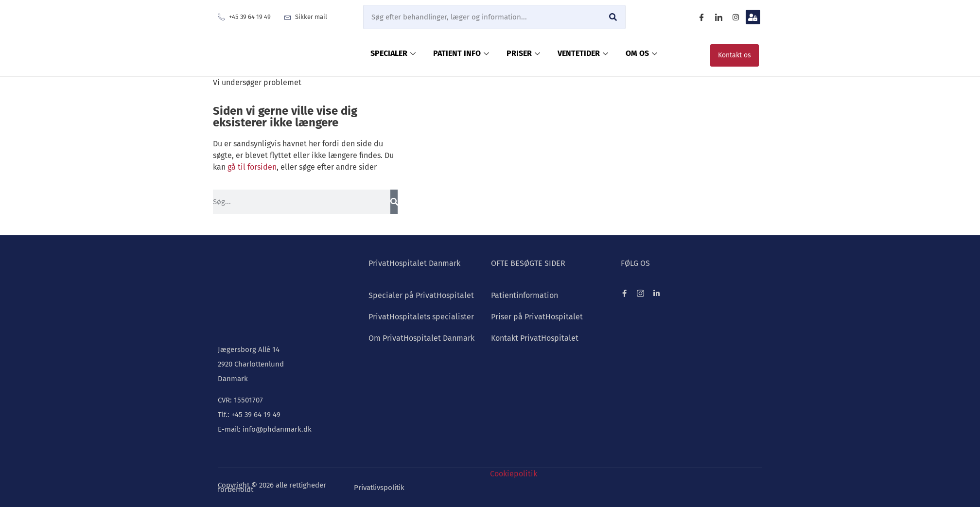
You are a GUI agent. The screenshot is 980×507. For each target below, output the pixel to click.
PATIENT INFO (461, 53)
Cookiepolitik (514, 474)
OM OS (641, 53)
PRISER (523, 53)
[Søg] (613, 17)
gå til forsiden (252, 167)
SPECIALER (393, 53)
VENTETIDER (583, 53)
